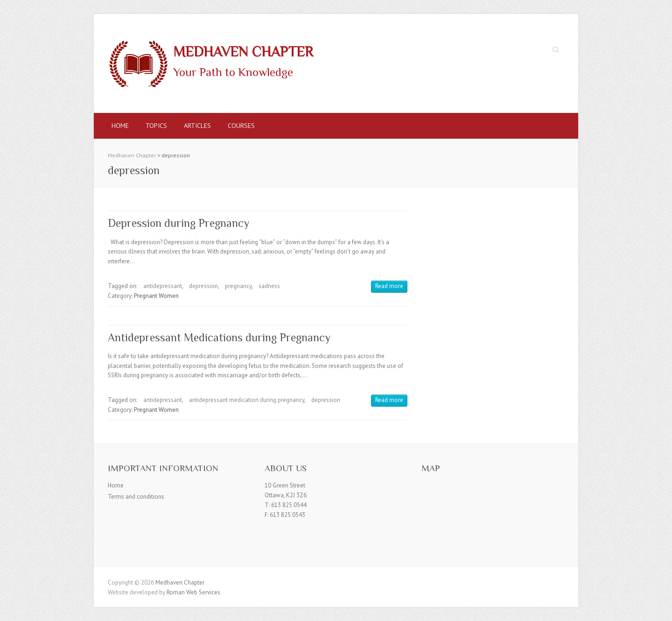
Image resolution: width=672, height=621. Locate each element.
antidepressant (163, 286)
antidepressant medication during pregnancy (247, 400)
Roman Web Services (193, 592)
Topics (156, 126)
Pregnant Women (156, 296)
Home (120, 126)
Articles (197, 126)
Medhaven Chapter (243, 52)
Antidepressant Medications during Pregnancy (219, 337)
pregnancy (238, 286)
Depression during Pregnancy (178, 223)
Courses (241, 126)
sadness (269, 286)
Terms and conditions (136, 497)
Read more (389, 286)
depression (203, 286)
